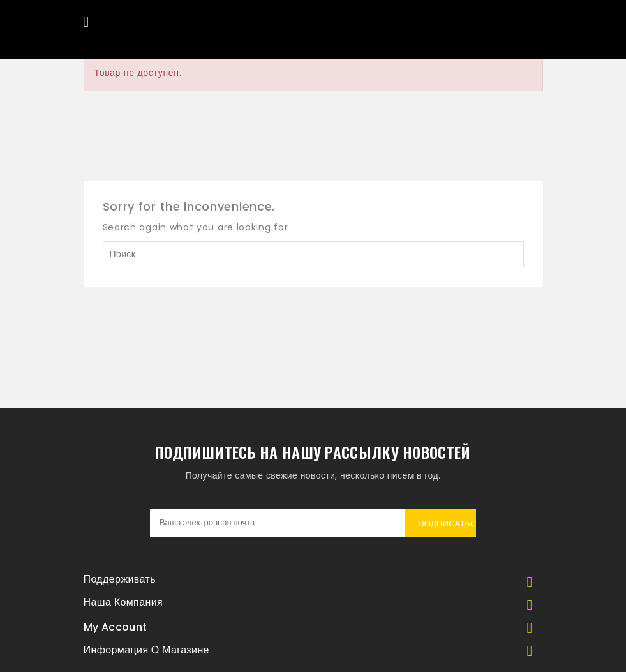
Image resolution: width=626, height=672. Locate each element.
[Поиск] (313, 254)
